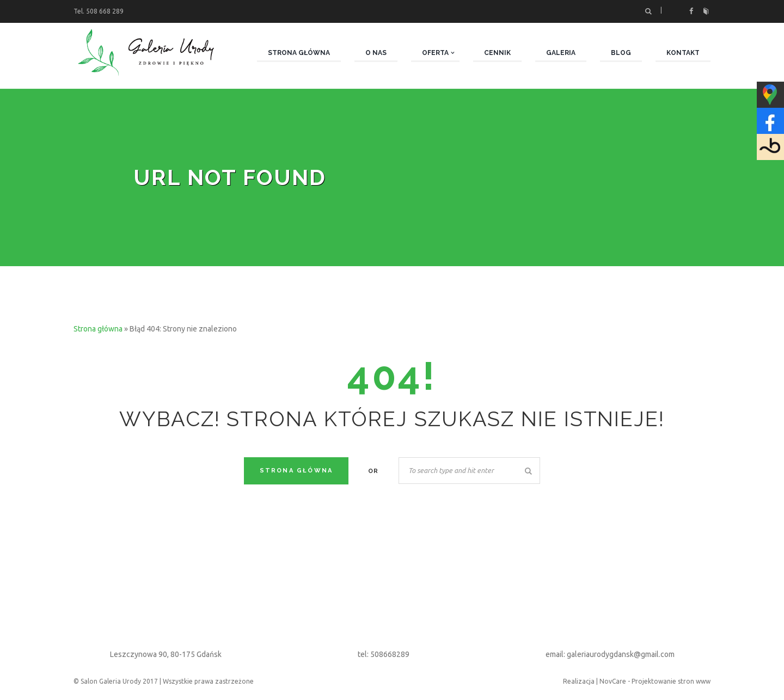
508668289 (390, 654)
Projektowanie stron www (671, 681)
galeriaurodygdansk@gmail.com (621, 654)
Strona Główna (296, 471)
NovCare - (615, 681)
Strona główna (98, 329)
